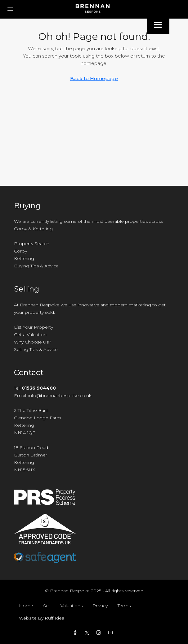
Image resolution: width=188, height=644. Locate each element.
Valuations (72, 606)
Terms (124, 606)
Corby (20, 251)
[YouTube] (112, 633)
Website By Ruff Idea (42, 618)
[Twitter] (88, 633)
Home (26, 606)
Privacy (100, 606)
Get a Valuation (30, 335)
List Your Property (34, 327)
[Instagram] (100, 633)
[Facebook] (76, 633)
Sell (47, 606)
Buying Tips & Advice (36, 266)
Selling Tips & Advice (36, 349)
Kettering (24, 258)
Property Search (32, 244)
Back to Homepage (94, 78)
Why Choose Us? (33, 342)
